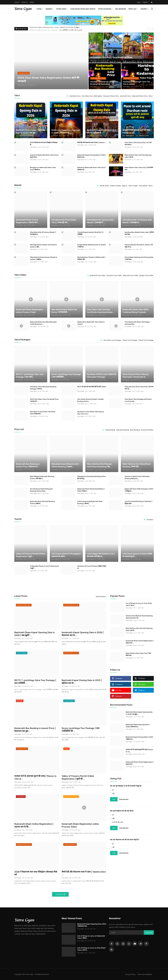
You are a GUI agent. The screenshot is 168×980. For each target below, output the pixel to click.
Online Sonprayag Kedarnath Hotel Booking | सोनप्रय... (90, 502)
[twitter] (117, 944)
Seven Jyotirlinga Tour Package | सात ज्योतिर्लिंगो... (66, 376)
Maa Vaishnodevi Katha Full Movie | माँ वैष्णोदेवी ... (64, 311)
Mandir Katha (104, 186)
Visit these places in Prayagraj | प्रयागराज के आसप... (66, 555)
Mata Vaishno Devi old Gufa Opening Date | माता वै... (138, 156)
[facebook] (111, 944)
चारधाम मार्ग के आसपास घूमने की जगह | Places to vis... (137, 131)
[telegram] (141, 944)
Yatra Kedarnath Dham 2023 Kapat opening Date (137, 323)
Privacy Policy (130, 974)
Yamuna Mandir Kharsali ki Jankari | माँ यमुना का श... (139, 246)
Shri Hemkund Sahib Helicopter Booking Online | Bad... (41, 490)
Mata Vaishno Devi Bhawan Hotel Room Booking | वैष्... (99, 465)
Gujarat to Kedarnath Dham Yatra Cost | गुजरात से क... (44, 156)
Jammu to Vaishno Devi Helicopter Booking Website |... (137, 477)
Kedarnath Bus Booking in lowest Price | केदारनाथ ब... (28, 465)
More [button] (150, 96)
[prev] (149, 29)
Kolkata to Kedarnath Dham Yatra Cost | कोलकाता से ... (92, 169)
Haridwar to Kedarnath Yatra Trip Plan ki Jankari (136, 83)
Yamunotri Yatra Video (114, 275)
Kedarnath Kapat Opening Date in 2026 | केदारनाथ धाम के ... (83, 634)
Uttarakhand (143, 186)
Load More (60, 894)
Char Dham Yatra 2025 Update (92, 96)
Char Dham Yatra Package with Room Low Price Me (138, 400)
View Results (124, 799)
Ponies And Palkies (147, 430)
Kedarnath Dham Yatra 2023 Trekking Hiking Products (135, 311)
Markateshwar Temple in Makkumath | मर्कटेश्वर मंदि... (91, 258)
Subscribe (149, 933)
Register (145, 2)
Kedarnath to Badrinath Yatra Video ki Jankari (91, 323)
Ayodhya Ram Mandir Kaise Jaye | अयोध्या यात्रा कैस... (139, 233)
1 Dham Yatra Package (130, 340)
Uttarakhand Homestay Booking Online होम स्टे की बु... (92, 477)
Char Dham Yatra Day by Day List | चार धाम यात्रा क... (138, 144)
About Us (24, 2)
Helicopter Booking (123, 430)
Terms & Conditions (145, 974)
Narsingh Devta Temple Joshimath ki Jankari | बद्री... (43, 246)
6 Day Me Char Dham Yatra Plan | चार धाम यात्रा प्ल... (139, 388)
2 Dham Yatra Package (146, 340)
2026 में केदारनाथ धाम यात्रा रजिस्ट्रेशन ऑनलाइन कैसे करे (36, 873)
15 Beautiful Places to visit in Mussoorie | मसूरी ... (44, 567)
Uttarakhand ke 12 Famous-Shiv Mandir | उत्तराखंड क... (137, 221)
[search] (152, 9)
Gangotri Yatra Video (146, 275)
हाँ (113, 790)
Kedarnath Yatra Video (130, 275)
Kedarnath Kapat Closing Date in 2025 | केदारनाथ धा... (92, 156)
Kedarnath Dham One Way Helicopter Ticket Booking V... (43, 323)
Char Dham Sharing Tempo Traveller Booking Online (91, 400)
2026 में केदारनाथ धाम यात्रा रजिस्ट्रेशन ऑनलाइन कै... (44, 144)
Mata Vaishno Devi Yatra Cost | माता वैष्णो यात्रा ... (139, 169)
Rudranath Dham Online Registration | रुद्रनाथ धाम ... (28, 221)
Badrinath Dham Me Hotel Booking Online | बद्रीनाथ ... (42, 502)
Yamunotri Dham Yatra (111, 96)
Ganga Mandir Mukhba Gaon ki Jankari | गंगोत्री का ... (92, 246)
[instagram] (123, 944)
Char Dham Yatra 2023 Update (83, 9)
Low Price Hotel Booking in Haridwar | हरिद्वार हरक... (138, 502)
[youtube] (135, 944)
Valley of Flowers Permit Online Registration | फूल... (31, 555)
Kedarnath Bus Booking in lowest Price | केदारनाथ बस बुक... (35, 730)
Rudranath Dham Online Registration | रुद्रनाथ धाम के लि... (34, 825)
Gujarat (125, 186)
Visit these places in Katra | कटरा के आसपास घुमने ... (137, 555)
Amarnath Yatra (125, 96)
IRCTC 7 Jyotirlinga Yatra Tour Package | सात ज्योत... (30, 376)
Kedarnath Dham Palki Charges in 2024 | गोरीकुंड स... (139, 490)
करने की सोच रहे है (118, 822)
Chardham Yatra (75, 96)
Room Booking (135, 430)
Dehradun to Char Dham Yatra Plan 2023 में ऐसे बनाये (43, 413)
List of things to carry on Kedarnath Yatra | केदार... (91, 937)
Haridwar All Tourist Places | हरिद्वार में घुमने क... (92, 567)
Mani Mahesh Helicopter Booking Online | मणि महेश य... (42, 477)
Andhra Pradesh (116, 186)
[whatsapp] (129, 944)
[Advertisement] (128, 879)
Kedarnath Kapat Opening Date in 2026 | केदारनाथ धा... (66, 131)
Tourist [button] (145, 9)
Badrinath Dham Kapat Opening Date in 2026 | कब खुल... (30, 131)
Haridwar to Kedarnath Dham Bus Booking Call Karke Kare (104, 83)
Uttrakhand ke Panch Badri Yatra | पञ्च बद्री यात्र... (64, 221)
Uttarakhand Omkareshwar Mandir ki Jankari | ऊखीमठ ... (43, 258)
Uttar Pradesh (133, 186)
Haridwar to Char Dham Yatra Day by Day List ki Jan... (91, 413)
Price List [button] (133, 9)
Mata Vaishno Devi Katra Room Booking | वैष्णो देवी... (137, 465)
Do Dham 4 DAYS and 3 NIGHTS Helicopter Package (102, 376)
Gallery (32, 2)
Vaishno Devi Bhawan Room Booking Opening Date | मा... (139, 617)
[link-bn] (84, 20)
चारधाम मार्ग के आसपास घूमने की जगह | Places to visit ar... (35, 777)
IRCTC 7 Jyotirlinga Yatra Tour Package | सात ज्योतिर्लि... (35, 682)
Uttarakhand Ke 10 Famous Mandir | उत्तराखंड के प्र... (43, 233)
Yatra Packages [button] (105, 9)
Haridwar (150, 520)
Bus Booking (121, 9)
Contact (17, 2)
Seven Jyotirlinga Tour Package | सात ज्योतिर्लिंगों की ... (81, 730)
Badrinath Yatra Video (98, 275)
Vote (114, 799)
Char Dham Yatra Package (112, 340)
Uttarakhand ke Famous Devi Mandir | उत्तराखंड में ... (100, 221)
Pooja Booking (110, 430)
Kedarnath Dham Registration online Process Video (30, 311)
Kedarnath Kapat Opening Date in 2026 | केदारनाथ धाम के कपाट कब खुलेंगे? (55, 29)
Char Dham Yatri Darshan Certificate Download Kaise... (101, 311)
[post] (51, 61)
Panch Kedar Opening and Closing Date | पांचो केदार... (139, 258)
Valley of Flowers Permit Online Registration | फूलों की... (78, 777)
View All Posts (101, 596)
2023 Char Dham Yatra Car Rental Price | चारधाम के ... (44, 400)
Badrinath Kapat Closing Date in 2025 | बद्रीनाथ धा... (102, 131)
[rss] (111, 950)
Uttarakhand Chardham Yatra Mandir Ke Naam (111, 57)
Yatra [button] (40, 9)
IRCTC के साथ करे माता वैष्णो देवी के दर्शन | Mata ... (92, 388)
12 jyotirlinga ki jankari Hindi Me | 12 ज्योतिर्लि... (90, 233)
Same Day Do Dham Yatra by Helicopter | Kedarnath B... (135, 376)
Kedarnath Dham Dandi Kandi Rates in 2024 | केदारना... (91, 490)
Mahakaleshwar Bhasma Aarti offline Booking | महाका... (65, 465)
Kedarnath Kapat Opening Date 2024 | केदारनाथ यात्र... (92, 925)
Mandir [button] (50, 9)
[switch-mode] (152, 2)
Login (139, 2)
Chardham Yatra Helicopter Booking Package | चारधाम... (43, 388)
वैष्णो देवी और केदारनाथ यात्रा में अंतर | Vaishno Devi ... (84, 873)
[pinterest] (146, 944)
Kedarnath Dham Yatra (140, 96)
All (67, 96)
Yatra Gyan (21, 85)
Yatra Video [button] (62, 9)
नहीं (113, 794)
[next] (152, 29)
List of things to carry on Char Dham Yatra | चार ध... (139, 604)
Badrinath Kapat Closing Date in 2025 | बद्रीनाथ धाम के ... (82, 682)
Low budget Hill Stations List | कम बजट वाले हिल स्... (101, 555)
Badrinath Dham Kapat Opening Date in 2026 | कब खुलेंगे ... (34, 634)
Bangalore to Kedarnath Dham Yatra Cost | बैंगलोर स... (43, 169)
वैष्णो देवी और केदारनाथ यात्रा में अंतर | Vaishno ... (92, 142)
